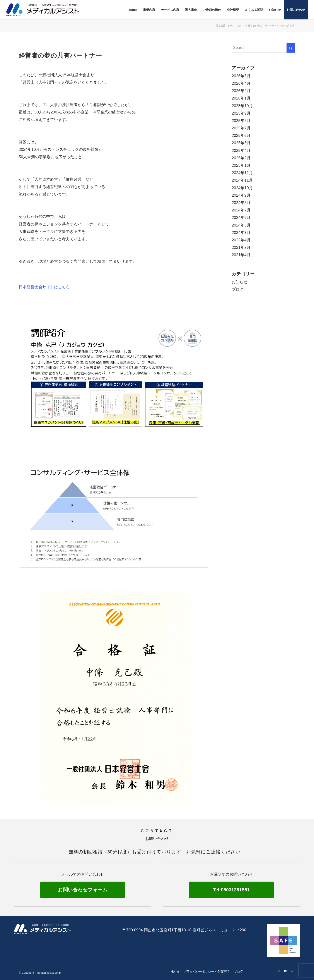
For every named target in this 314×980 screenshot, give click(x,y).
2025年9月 (241, 113)
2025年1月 (241, 165)
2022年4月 (241, 240)
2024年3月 (241, 233)
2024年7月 (241, 210)
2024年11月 (242, 180)
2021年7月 (241, 247)
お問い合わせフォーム (83, 890)
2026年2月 (241, 91)
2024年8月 (241, 203)
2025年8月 (241, 121)
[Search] (264, 48)
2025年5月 (241, 143)
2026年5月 (241, 76)
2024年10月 (242, 188)
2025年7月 (241, 128)
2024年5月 (241, 225)
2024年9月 (241, 195)
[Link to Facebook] (279, 971)
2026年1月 (241, 98)
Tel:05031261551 (231, 890)
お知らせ (240, 282)
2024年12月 (242, 173)
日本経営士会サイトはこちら (44, 287)
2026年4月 (241, 83)
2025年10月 (242, 106)
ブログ (238, 289)
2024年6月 (241, 218)
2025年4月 (241, 151)
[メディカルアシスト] (50, 10)
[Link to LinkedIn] (292, 971)
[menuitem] (133, 10)
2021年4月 (241, 255)
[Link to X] (285, 971)
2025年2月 (241, 158)
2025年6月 (241, 136)
